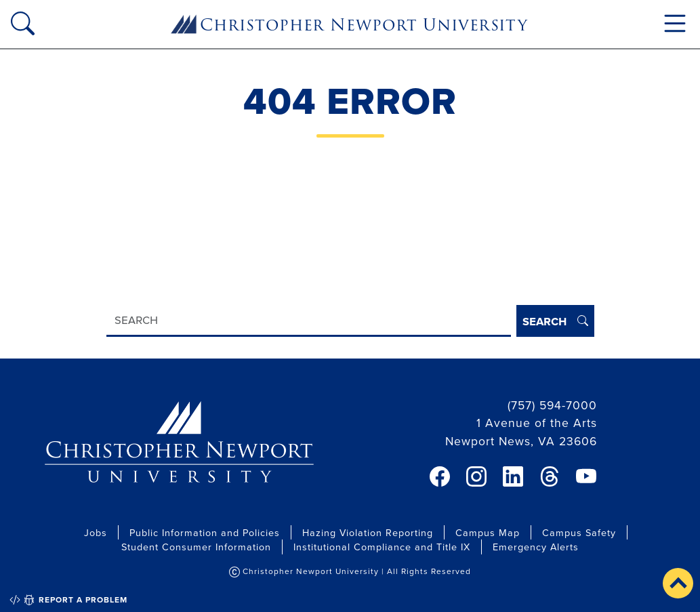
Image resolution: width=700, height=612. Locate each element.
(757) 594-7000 (552, 405)
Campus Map (488, 532)
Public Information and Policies (205, 532)
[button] (678, 583)
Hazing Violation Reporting (368, 532)
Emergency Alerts (536, 547)
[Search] (309, 321)
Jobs (96, 532)
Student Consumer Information (196, 547)
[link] (440, 476)
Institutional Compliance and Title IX (382, 547)
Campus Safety (579, 532)
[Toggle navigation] (675, 23)
